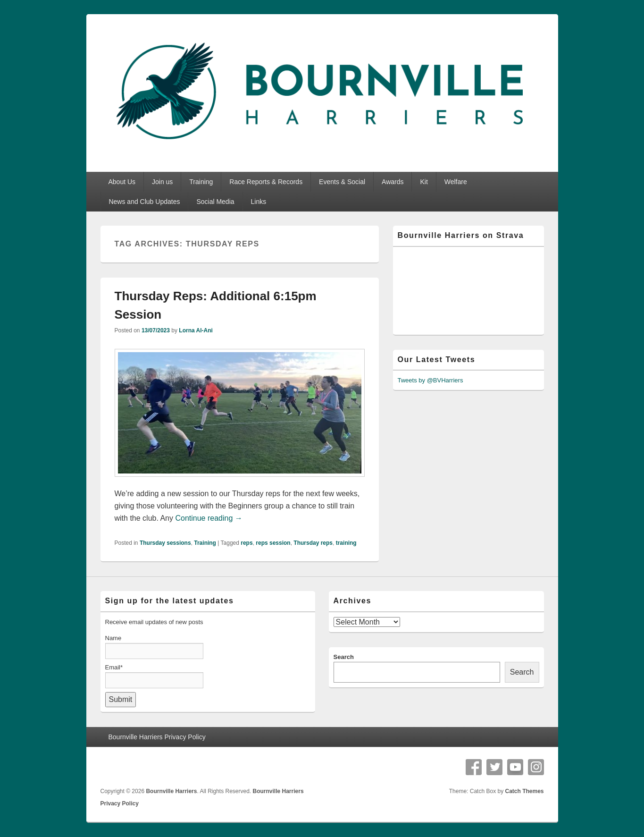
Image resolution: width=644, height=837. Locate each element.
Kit (424, 182)
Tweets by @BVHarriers (431, 380)
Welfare (456, 182)
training (346, 543)
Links (258, 202)
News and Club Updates (144, 202)
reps (247, 543)
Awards (393, 182)
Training (201, 182)
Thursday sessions (165, 543)
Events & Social (342, 182)
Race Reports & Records (266, 182)
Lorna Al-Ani (196, 330)
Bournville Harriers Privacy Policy (157, 737)
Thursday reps (313, 543)
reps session (273, 543)
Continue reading (209, 518)
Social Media (215, 202)
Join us (162, 182)
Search (344, 657)
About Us (122, 182)
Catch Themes (524, 791)
